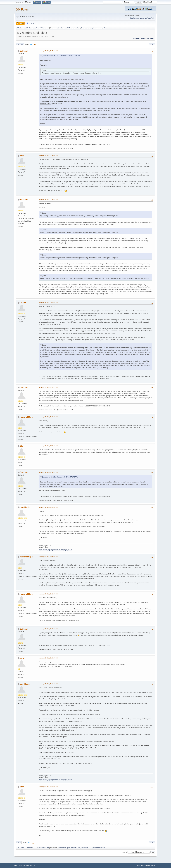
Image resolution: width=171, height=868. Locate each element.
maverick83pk (26, 417)
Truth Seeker (62, 28)
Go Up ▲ (154, 866)
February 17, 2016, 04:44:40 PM (48, 629)
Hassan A (24, 200)
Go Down (20, 45)
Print (152, 45)
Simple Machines (30, 866)
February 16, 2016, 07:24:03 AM (48, 156)
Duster (23, 303)
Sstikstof (24, 51)
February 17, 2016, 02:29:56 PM (48, 594)
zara (22, 658)
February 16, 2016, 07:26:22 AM (48, 200)
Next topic (150, 38)
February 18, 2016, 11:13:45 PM (48, 684)
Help (138, 866)
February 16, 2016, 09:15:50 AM (48, 303)
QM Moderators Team (74, 28)
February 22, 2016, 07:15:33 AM (48, 787)
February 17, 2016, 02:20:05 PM (48, 557)
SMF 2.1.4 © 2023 (19, 866)
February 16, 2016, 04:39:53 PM (48, 417)
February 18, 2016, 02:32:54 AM (48, 658)
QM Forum (23, 9)
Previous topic (139, 38)
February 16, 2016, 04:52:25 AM (48, 51)
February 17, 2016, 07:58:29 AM (48, 472)
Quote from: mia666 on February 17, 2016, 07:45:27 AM (60, 477)
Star (22, 156)
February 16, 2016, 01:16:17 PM (48, 387)
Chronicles (84, 28)
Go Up (19, 843)
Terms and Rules (146, 866)
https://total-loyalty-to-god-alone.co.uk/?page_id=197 (55, 550)
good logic (25, 507)
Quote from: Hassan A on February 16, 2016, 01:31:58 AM (61, 56)
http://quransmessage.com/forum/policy (143, 18)
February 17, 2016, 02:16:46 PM (48, 507)
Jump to (124, 852)
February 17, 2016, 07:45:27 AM (48, 446)
